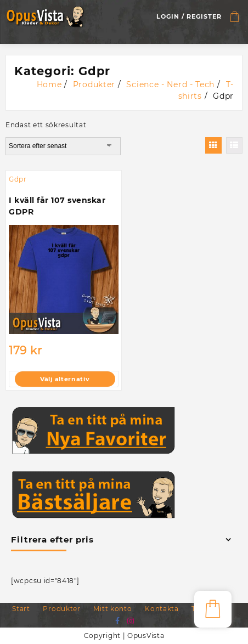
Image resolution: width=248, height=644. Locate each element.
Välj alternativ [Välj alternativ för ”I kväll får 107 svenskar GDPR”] (65, 379)
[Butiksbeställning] (63, 146)
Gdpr (18, 179)
